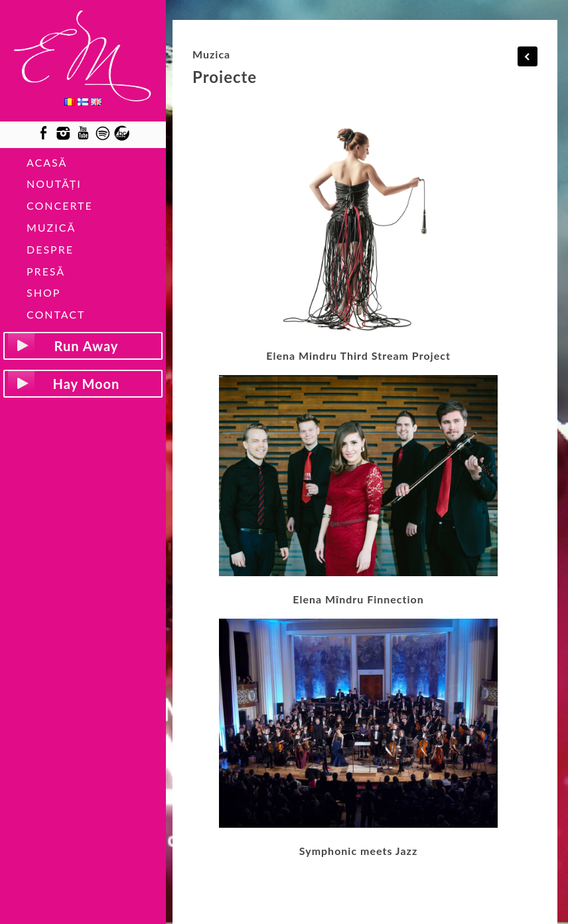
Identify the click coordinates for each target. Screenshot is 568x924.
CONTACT (56, 314)
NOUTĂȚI (54, 184)
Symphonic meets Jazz (358, 851)
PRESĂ (46, 271)
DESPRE (50, 249)
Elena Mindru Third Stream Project (358, 355)
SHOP (43, 292)
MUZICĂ (51, 227)
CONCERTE (60, 205)
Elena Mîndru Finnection (358, 599)
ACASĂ (47, 162)
